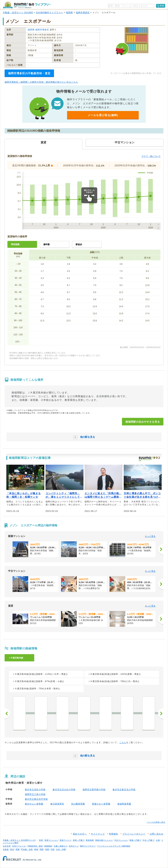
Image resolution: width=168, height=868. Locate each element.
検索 (162, 6)
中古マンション (121, 840)
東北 (12, 849)
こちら (123, 743)
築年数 (47, 244)
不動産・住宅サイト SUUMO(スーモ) (19, 840)
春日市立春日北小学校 (124, 790)
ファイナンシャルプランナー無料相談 (114, 846)
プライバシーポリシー (134, 834)
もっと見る (150, 536)
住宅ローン (74, 846)
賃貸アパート (65, 840)
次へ (161, 714)
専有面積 (15, 244)
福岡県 (69, 13)
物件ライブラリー (88, 846)
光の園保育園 (78, 804)
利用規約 (113, 834)
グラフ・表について (151, 156)
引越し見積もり (60, 846)
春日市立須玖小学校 (35, 790)
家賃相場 (90, 840)
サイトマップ (98, 834)
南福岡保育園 (124, 804)
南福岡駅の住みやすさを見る (143, 422)
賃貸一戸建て (79, 840)
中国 (52, 849)
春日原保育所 (57, 804)
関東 (18, 849)
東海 (36, 849)
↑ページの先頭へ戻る (156, 822)
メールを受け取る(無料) (103, 115)
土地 (158, 840)
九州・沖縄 (61, 849)
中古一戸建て (148, 840)
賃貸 (41, 840)
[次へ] (161, 549)
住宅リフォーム (19, 846)
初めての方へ (80, 834)
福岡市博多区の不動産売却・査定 (29, 73)
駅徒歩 (79, 244)
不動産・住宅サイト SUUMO (18, 13)
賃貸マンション (51, 840)
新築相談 (48, 846)
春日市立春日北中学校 (36, 799)
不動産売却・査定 (35, 846)
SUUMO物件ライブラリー (50, 13)
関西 (42, 849)
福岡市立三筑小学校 (35, 794)
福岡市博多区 (83, 13)
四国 (47, 849)
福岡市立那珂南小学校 (94, 790)
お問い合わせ (157, 834)
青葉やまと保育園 (101, 804)
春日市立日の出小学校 (64, 790)
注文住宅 (7, 846)
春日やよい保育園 (34, 804)
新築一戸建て (135, 840)
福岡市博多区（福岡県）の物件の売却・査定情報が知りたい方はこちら (41, 82)
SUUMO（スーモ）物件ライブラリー (27, 5)
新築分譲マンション (104, 840)
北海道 (6, 849)
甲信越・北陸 (27, 849)
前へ (7, 714)
